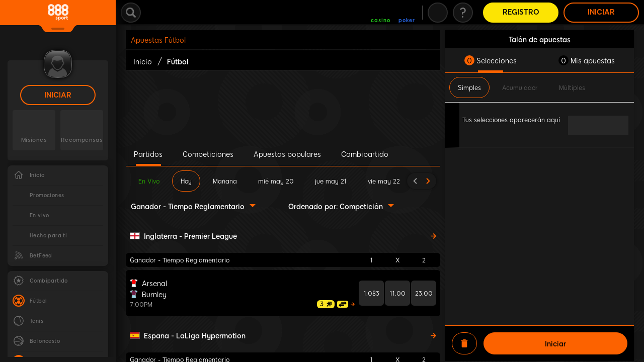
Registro (521, 12)
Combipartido (365, 154)
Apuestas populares (287, 154)
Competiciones (208, 154)
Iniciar (58, 95)
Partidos (148, 154)
